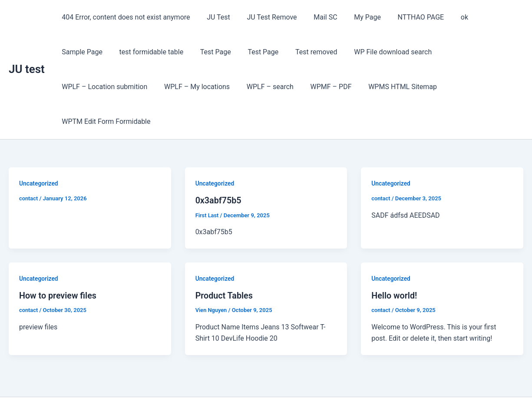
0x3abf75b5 (219, 166)
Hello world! (395, 260)
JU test (27, 52)
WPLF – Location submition (418, 52)
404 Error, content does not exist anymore (124, 17)
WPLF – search (163, 87)
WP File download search (322, 52)
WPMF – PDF (221, 87)
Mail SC (315, 17)
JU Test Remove (265, 17)
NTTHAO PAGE (405, 17)
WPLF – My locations (93, 87)
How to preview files (58, 260)
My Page (354, 17)
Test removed (249, 52)
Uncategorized (39, 149)
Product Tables (225, 260)
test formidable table (93, 52)
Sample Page (484, 17)
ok (446, 17)
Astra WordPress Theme (326, 383)
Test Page (154, 52)
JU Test (214, 17)
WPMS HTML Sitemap (290, 87)
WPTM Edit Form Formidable (383, 87)
